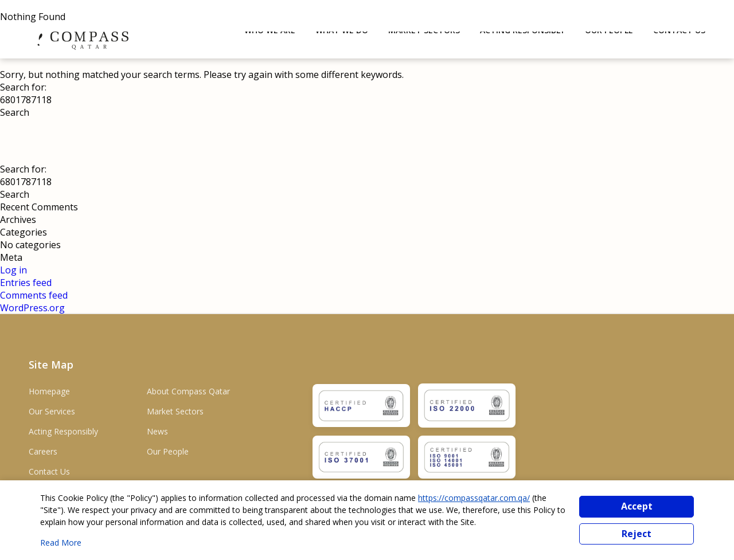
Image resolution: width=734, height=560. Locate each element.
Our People (168, 451)
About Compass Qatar (188, 391)
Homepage (49, 391)
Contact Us (49, 471)
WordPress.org (32, 308)
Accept (637, 506)
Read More (61, 543)
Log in (13, 270)
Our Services (52, 411)
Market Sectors (175, 411)
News (157, 431)
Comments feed (34, 295)
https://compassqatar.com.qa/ (474, 498)
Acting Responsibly (63, 431)
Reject (637, 534)
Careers (43, 451)
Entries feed (26, 283)
